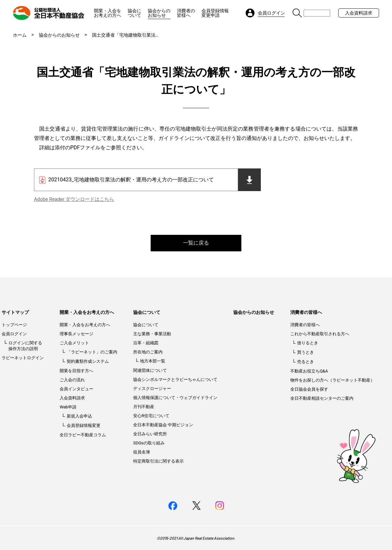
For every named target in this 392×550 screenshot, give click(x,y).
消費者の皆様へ (186, 13)
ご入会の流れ (72, 380)
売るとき (306, 362)
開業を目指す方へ (76, 371)
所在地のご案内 (148, 352)
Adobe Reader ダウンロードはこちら (74, 199)
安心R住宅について (151, 416)
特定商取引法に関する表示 (158, 461)
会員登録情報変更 (84, 425)
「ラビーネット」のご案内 (92, 352)
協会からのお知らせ (159, 13)
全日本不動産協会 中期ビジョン (163, 425)
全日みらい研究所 (150, 434)
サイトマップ (15, 312)
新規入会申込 (79, 416)
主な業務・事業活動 (152, 334)
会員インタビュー (76, 389)
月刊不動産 (144, 407)
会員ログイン (14, 334)
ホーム (20, 35)
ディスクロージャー (152, 389)
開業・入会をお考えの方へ (108, 13)
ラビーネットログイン (23, 358)
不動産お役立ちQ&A (309, 371)
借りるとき (308, 343)
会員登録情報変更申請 (215, 13)
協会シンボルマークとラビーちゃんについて (175, 379)
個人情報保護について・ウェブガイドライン (175, 398)
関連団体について (150, 370)
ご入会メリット (74, 343)
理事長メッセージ (76, 334)
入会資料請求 (359, 13)
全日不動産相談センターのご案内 (322, 398)
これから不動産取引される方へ (320, 334)
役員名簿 (142, 452)
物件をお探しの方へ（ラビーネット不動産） (332, 380)
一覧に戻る (196, 243)
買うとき (306, 352)
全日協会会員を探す (309, 389)
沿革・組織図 (146, 343)
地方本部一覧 (153, 361)
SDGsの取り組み (149, 443)
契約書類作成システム (88, 361)
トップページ (14, 325)
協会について (134, 13)
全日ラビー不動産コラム (83, 435)
